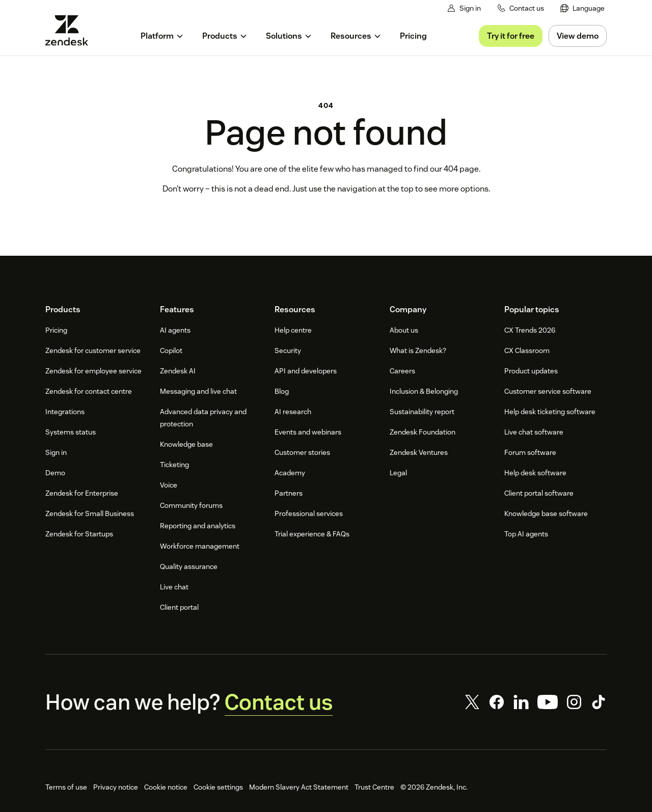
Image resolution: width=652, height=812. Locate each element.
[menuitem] (583, 8)
